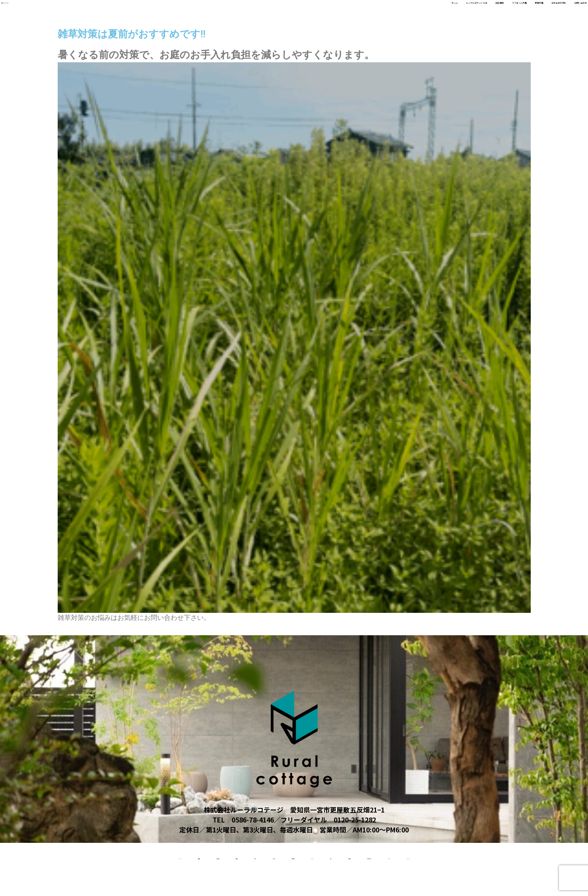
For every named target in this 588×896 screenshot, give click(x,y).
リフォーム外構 (423, 13)
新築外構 (468, 13)
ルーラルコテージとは (534, 856)
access (271, 883)
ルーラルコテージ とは (322, 13)
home (30, 856)
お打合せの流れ (512, 13)
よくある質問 (464, 856)
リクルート (222, 856)
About (387, 856)
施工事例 (378, 13)
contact (314, 883)
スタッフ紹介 (276, 856)
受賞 (421, 856)
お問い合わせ (564, 13)
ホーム (270, 13)
